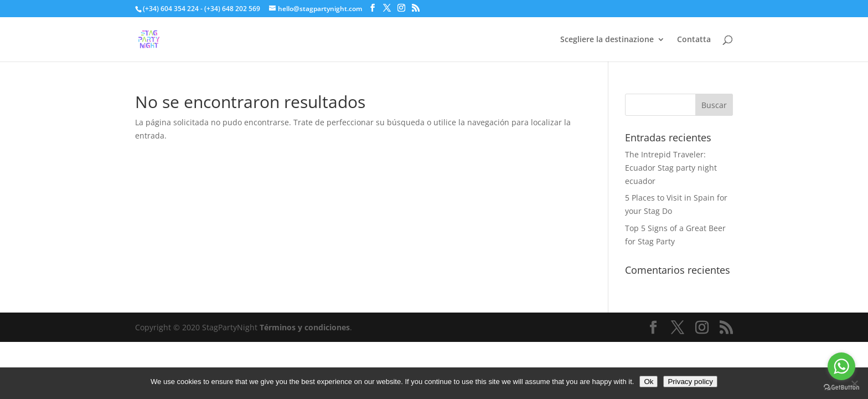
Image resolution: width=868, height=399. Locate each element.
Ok (649, 382)
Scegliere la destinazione (607, 40)
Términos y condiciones (305, 327)
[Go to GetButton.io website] (841, 388)
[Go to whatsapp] (841, 366)
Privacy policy (690, 382)
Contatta (694, 40)
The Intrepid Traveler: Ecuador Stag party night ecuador (671, 168)
